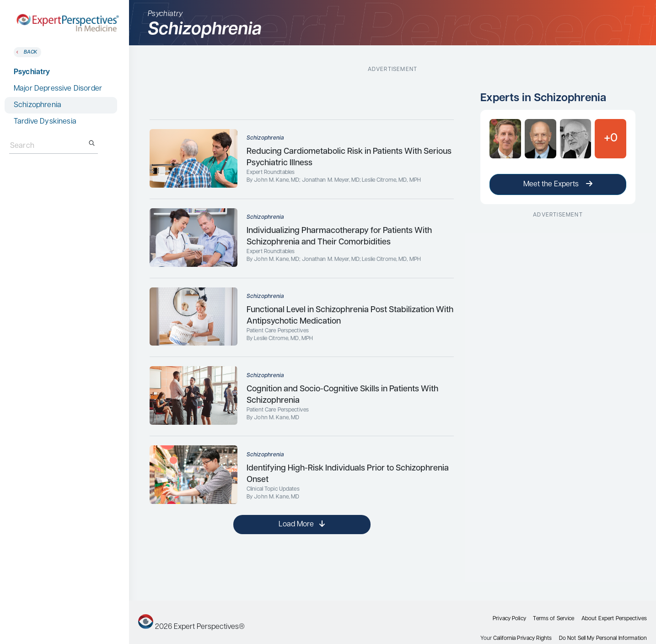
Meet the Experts (558, 184)
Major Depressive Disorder (58, 89)
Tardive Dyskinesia (45, 122)
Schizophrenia (38, 105)
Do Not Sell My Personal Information (603, 639)
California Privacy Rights (522, 639)
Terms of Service (554, 619)
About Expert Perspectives (614, 619)
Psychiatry (32, 72)
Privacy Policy (509, 619)
